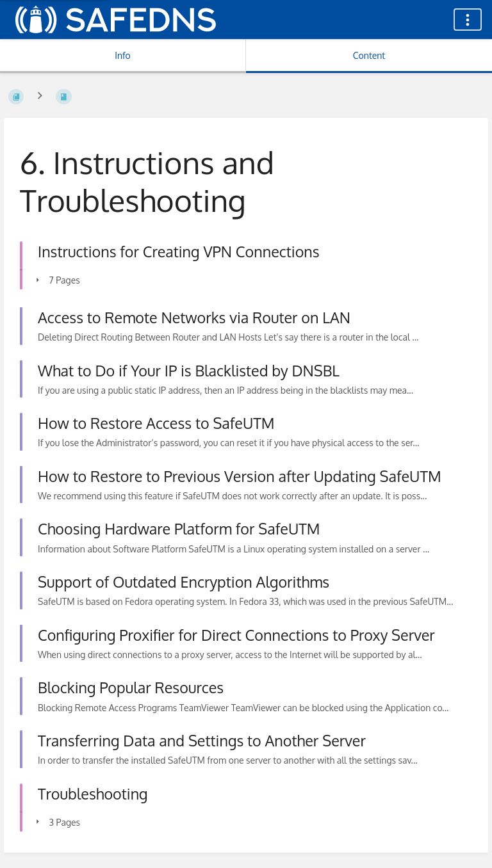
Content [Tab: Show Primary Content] (369, 55)
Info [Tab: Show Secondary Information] (123, 55)
